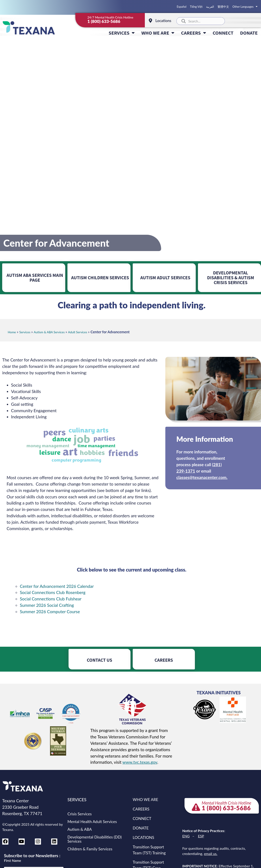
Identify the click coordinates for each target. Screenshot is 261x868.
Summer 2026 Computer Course (50, 612)
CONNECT (223, 33)
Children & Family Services (90, 849)
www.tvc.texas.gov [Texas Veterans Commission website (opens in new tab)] (140, 762)
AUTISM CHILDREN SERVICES (100, 278)
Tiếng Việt (196, 7)
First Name (13, 861)
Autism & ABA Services (49, 332)
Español (182, 7)
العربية (210, 7)
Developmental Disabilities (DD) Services (95, 839)
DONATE (249, 33)
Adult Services (78, 332)
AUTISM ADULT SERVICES (165, 278)
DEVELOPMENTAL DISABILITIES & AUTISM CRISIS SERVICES (231, 278)
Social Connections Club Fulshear (51, 599)
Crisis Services (80, 814)
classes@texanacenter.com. (202, 477)
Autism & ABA (80, 829)
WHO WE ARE (158, 33)
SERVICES (122, 33)
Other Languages (245, 7)
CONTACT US (100, 660)
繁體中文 (223, 7)
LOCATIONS (143, 837)
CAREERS (193, 33)
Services (25, 332)
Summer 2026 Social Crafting (47, 605)
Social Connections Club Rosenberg (53, 592)
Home (12, 332)
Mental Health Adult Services (92, 822)
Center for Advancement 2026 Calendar (57, 586)
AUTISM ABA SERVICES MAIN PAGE (35, 278)
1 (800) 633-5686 (104, 21)
